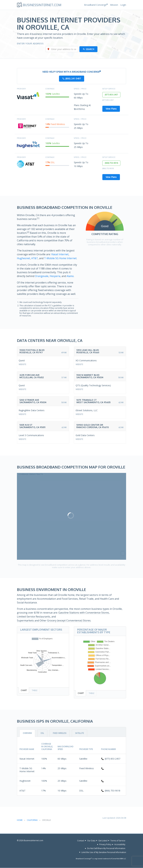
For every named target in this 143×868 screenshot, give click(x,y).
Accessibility (120, 844)
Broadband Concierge (96, 5)
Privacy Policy (105, 844)
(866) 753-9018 (112, 163)
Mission (114, 5)
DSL (42, 733)
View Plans (111, 109)
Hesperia (55, 276)
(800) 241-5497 (73, 79)
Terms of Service (118, 841)
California (32, 820)
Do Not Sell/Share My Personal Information (106, 848)
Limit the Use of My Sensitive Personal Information (104, 852)
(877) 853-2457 (112, 95)
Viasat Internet (60, 255)
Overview (27, 733)
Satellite (79, 733)
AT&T (35, 258)
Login (123, 5)
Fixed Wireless (60, 733)
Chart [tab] (24, 690)
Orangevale (42, 276)
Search (90, 49)
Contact (81, 841)
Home (20, 820)
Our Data (91, 841)
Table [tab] (35, 690)
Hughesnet (24, 258)
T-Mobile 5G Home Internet (61, 258)
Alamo (71, 276)
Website (22, 364)
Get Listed (103, 841)
